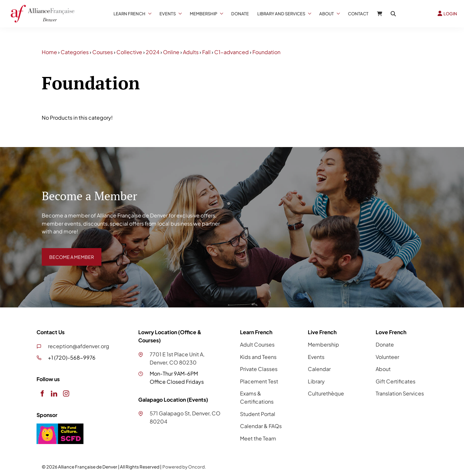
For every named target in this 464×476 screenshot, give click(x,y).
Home (49, 52)
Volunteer (387, 357)
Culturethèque (326, 393)
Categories (75, 52)
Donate (240, 14)
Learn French (129, 14)
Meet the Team (258, 438)
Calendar (319, 369)
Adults (191, 52)
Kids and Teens (258, 357)
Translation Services (400, 393)
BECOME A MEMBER (67, 252)
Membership (203, 14)
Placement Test (259, 381)
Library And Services (281, 14)
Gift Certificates (396, 381)
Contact (358, 14)
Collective (129, 52)
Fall (206, 52)
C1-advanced (232, 52)
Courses (103, 52)
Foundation (266, 52)
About (327, 14)
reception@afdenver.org (79, 346)
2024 (153, 52)
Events (168, 14)
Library (316, 381)
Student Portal (258, 414)
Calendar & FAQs (261, 426)
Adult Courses (257, 344)
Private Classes (259, 369)
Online (171, 52)
